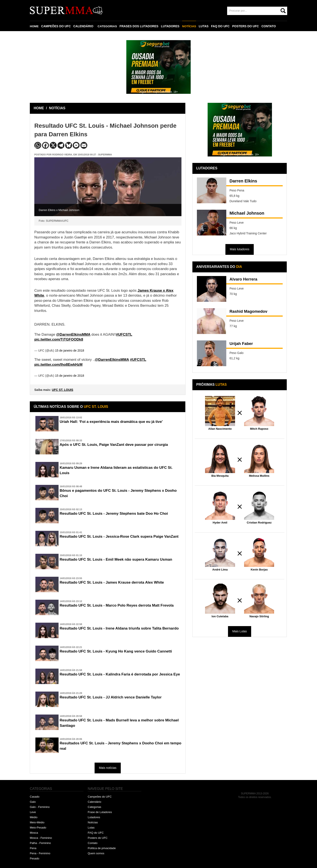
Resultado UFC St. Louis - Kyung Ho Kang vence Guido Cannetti (119, 651)
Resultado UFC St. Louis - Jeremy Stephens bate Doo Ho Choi (117, 514)
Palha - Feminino (40, 843)
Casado (35, 797)
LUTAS (204, 26)
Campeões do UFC (100, 797)
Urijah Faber (242, 344)
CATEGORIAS (108, 26)
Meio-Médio (37, 822)
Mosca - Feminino (41, 838)
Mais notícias (108, 768)
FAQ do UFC (96, 833)
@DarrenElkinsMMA (73, 335)
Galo (33, 802)
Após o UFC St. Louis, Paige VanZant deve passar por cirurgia (117, 445)
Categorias (94, 807)
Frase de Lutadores (100, 812)
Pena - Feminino (40, 853)
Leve (33, 812)
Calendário (94, 802)
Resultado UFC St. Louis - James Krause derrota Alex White (114, 583)
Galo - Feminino (40, 807)
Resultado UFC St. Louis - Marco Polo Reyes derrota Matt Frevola (120, 605)
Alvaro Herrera (244, 279)
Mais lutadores (239, 249)
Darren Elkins (243, 181)
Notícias (93, 822)
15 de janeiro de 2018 (70, 351)
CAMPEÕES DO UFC (56, 26)
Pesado (35, 858)
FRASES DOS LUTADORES (140, 26)
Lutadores (94, 817)
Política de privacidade (102, 848)
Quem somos (96, 853)
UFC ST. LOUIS (63, 390)
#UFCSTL (124, 335)
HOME (34, 26)
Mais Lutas (240, 631)
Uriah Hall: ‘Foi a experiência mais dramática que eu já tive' (114, 422)
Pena (33, 848)
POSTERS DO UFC (246, 26)
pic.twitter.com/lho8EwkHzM (58, 365)
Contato (93, 843)
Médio (34, 817)
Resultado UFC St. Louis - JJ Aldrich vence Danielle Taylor (113, 697)
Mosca (34, 833)
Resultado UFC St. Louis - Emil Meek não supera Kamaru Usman (119, 560)
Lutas (91, 828)
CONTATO (269, 26)
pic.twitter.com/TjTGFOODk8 (59, 339)
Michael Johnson (247, 213)
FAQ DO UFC (221, 26)
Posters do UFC (98, 838)
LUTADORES (171, 26)
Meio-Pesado (38, 828)
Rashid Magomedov (250, 312)
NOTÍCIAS (190, 26)
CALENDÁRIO (84, 26)
